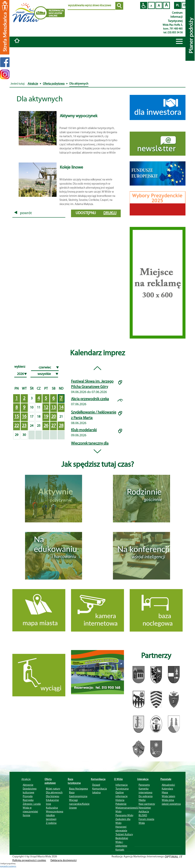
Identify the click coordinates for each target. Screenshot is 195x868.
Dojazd (96, 785)
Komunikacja (98, 779)
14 (61, 408)
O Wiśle (118, 779)
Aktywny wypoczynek (79, 116)
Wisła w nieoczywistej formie (30, 811)
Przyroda (28, 796)
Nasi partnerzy (147, 804)
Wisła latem (168, 796)
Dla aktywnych (54, 792)
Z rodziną (51, 823)
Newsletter (145, 808)
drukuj (110, 213)
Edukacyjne (52, 800)
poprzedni (4, 866)
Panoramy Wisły (124, 815)
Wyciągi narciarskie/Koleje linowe (79, 804)
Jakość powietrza (171, 804)
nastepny (12, 866)
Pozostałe (166, 779)
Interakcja (143, 779)
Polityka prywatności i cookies (29, 860)
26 (46, 426)
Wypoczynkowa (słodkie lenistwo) (54, 815)
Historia (120, 800)
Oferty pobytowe (50, 781)
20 (54, 417)
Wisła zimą (168, 800)
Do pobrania (146, 796)
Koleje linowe (71, 168)
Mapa (165, 792)
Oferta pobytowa (54, 84)
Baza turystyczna (74, 781)
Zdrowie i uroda (32, 804)
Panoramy (144, 785)
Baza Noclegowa (78, 789)
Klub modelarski (84, 430)
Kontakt (120, 850)
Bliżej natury (53, 789)
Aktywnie (28, 785)
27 (54, 426)
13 (54, 408)
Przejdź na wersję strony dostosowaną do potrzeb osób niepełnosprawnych (144, 5)
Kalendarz (167, 789)
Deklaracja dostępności (64, 860)
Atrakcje (33, 84)
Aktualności (168, 785)
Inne (48, 804)
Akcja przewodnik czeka (90, 399)
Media (142, 800)
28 (61, 426)
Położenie (121, 804)
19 (46, 417)
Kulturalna (52, 808)
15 (17, 417)
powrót (23, 213)
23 (24, 426)
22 (17, 426)
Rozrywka (28, 800)
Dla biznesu (53, 796)
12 (46, 408)
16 (24, 417)
